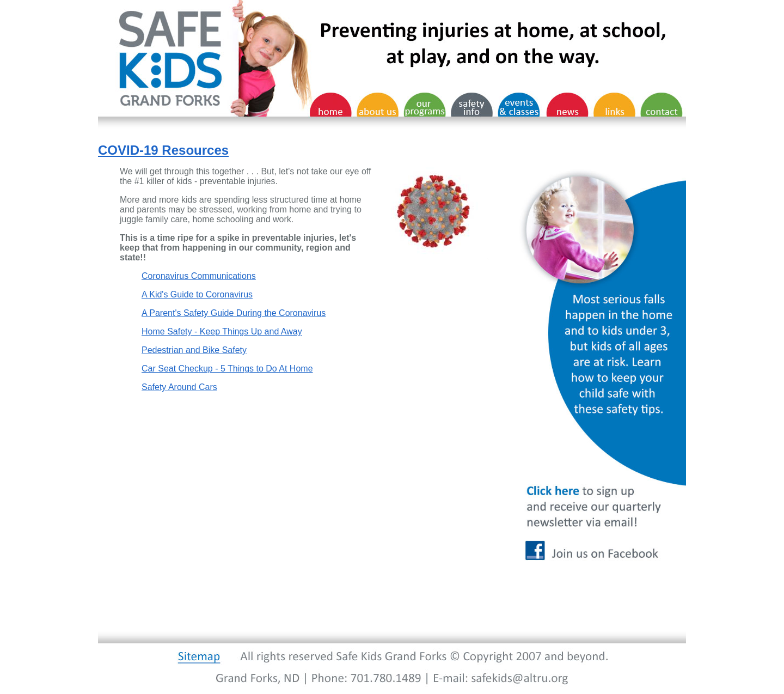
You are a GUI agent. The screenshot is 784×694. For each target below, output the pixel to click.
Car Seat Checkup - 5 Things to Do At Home (227, 369)
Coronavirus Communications (199, 276)
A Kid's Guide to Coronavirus (197, 294)
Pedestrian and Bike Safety (194, 350)
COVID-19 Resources (163, 150)
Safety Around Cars (179, 387)
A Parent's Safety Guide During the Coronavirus (234, 313)
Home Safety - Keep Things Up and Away (222, 331)
